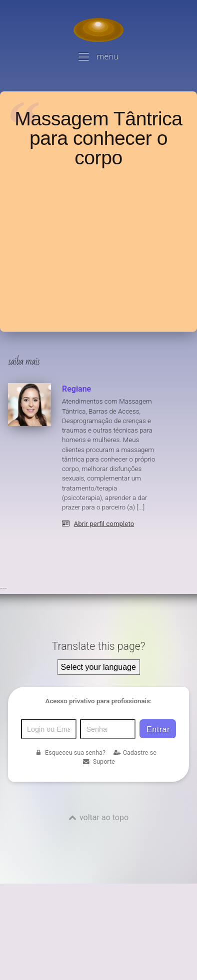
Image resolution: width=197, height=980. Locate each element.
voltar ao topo (104, 817)
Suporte (98, 761)
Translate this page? (98, 646)
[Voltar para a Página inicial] (98, 30)
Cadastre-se (135, 752)
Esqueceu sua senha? (70, 752)
